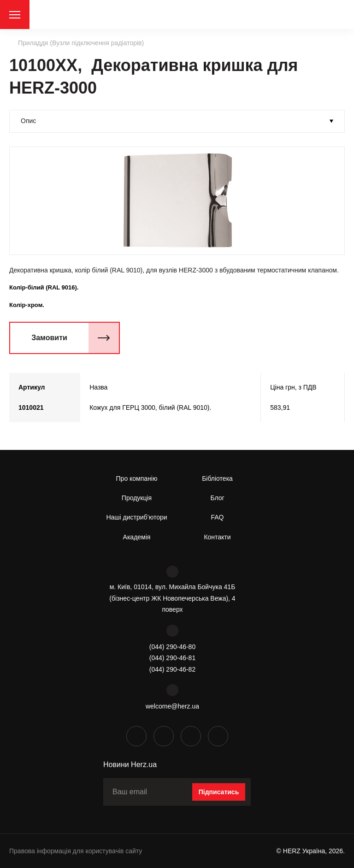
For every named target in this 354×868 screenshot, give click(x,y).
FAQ (217, 517)
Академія (137, 537)
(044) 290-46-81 (172, 658)
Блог (217, 498)
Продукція (137, 498)
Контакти (217, 537)
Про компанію (137, 478)
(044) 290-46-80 (172, 647)
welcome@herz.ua (172, 706)
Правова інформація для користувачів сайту (76, 851)
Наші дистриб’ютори (136, 517)
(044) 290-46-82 (172, 669)
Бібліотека (217, 478)
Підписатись (219, 792)
